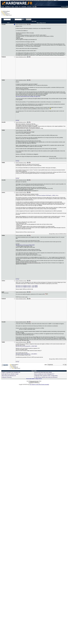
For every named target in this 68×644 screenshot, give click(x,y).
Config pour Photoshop (7, 377)
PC (20, 7)
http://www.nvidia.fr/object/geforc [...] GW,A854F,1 (26, 354)
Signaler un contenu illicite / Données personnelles (40, 385)
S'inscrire (29, 7)
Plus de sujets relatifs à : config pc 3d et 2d (34, 379)
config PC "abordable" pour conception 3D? (11, 372)
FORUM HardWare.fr (6, 11)
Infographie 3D (7, 14)
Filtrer (25, 20)
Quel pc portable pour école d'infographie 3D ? (44, 374)
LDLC (31, 385)
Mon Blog (17, 121)
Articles (17, 7)
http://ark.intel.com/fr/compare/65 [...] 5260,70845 (26, 346)
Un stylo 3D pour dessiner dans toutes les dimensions (46, 377)
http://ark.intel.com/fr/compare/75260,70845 (25, 245)
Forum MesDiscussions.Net (31, 381)
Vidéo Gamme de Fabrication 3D (9, 376)
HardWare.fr (8, 7)
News (13, 7)
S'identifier (24, 7)
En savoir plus (52, 0)
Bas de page (34, 21)
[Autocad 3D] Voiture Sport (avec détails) (43, 372)
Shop (34, 7)
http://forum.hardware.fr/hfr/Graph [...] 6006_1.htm (47, 195)
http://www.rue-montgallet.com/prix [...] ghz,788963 (27, 286)
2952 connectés (64, 8)
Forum (3, 7)
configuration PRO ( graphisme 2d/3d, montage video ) (46, 376)
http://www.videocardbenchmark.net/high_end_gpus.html (28, 96)
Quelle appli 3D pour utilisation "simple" (10, 374)
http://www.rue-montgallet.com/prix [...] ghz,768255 (27, 287)
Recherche (65, 7)
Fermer (57, 0)
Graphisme (5, 13)
